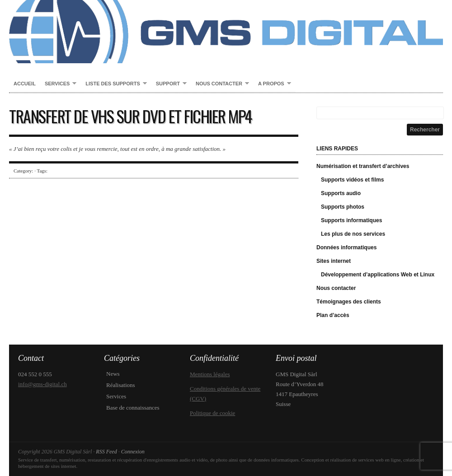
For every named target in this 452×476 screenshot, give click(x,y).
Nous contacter (220, 84)
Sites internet (334, 261)
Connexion (133, 452)
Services (58, 84)
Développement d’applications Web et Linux (378, 275)
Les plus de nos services (353, 234)
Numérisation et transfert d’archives (363, 166)
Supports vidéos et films (352, 180)
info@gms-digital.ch (42, 384)
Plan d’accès (333, 315)
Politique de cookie (212, 413)
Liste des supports (114, 84)
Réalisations (121, 385)
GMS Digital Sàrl (226, 32)
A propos (272, 84)
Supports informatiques (351, 220)
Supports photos (343, 207)
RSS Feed (106, 452)
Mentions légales (210, 374)
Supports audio (341, 193)
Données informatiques (346, 247)
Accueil (25, 84)
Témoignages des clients (349, 302)
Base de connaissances (133, 408)
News (113, 374)
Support (169, 84)
